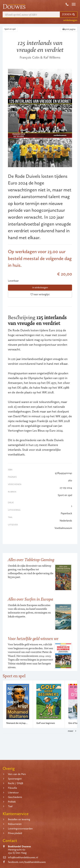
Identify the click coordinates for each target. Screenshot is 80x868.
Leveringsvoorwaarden (20, 829)
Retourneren (15, 824)
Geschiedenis (15, 797)
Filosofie (12, 788)
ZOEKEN (69, 14)
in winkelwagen (40, 288)
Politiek (12, 802)
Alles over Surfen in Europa (31, 599)
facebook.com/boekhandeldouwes (27, 862)
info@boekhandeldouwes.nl (23, 857)
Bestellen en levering (19, 819)
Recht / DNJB (16, 783)
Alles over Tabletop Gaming (31, 560)
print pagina (69, 29)
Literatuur (13, 792)
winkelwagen (70, 20)
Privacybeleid (15, 833)
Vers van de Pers (17, 774)
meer (73, 731)
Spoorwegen (15, 779)
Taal (10, 806)
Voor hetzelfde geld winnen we (33, 638)
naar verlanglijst (40, 294)
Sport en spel (10, 29)
